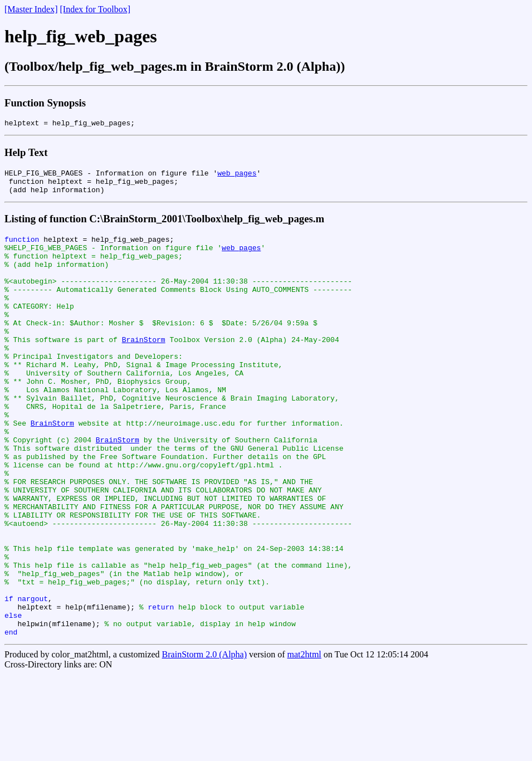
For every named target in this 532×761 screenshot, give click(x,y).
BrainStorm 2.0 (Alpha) (204, 741)
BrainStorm (144, 368)
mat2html (304, 741)
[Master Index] (31, 9)
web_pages (237, 176)
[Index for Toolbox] (96, 9)
